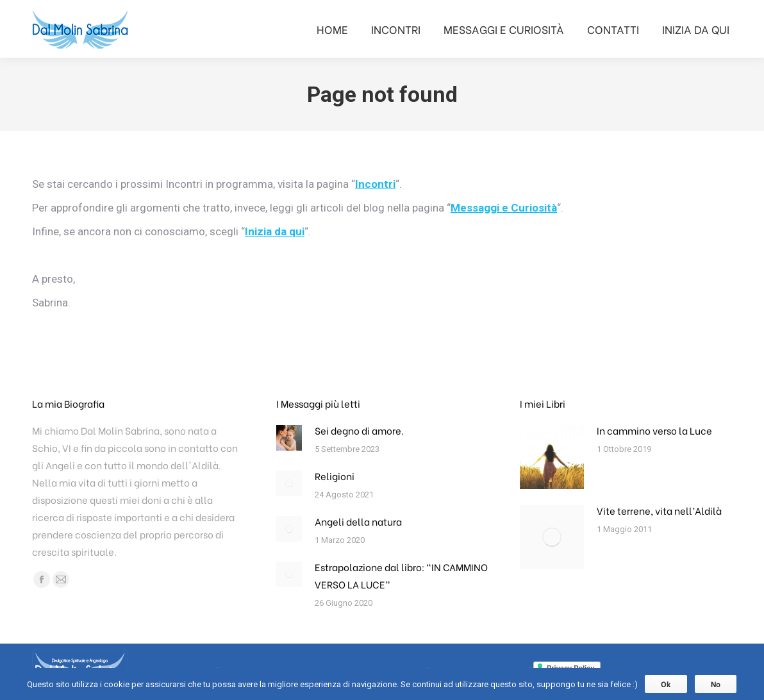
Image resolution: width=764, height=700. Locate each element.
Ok (666, 684)
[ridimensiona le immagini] (289, 438)
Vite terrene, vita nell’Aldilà (659, 510)
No (716, 684)
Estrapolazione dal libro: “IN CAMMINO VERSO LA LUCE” (401, 575)
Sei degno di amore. (359, 430)
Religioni (335, 476)
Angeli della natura (358, 521)
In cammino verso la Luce (654, 430)
